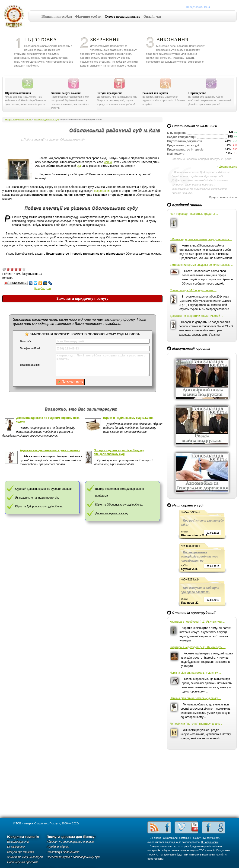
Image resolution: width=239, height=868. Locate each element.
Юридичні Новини (187, 205)
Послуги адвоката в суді (46, 120)
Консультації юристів (191, 349)
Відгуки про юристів (110, 93)
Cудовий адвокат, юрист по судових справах (44, 489)
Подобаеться (42, 289)
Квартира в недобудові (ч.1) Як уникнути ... (197, 622)
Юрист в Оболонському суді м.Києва (119, 505)
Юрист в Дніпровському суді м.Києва (39, 506)
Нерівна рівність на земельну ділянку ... (195, 673)
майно (108, 162)
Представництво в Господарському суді (73, 857)
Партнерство (197, 93)
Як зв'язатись (16, 847)
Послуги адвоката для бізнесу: (71, 837)
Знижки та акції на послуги (25, 857)
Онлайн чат (152, 16)
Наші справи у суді (188, 505)
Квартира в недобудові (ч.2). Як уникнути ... (198, 647)
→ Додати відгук (226, 167)
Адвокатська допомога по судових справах (50, 450)
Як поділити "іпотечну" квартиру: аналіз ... (196, 724)
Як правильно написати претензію (37, 498)
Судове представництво (123, 16)
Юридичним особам (57, 16)
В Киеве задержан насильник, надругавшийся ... (201, 239)
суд (79, 166)
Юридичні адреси (58, 847)
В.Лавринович (210, 842)
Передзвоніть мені (198, 7)
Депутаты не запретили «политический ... (196, 316)
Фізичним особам (88, 16)
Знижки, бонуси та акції (66, 93)
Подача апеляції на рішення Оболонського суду (54, 140)
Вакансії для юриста (155, 93)
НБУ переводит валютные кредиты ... (194, 214)
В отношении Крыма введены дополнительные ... (202, 265)
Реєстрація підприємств (63, 852)
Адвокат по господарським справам (71, 842)
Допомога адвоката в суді (112, 513)
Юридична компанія (18, 93)
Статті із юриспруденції (194, 613)
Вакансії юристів (18, 842)
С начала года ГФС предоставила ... (193, 290)
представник (102, 191)
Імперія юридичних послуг (15, 16)
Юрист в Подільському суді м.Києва (128, 418)
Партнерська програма (23, 862)
